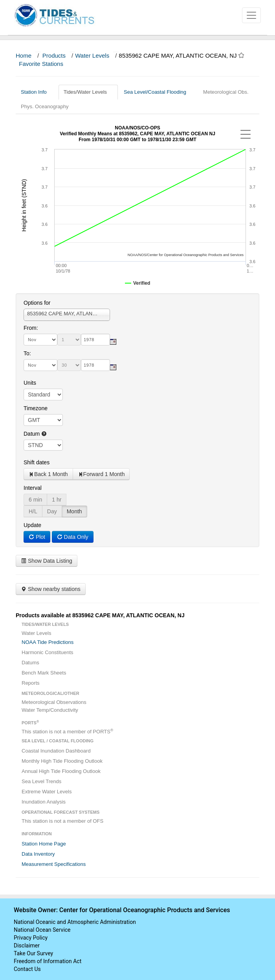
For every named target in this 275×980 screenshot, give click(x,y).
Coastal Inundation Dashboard (56, 751)
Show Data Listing (47, 561)
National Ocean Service (42, 930)
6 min (35, 500)
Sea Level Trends (41, 781)
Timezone (36, 408)
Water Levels (92, 55)
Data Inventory (38, 854)
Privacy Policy (31, 938)
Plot (37, 537)
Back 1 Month (48, 474)
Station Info (37, 92)
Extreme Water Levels (47, 792)
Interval (33, 488)
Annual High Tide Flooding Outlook (61, 771)
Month (74, 511)
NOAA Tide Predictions (48, 642)
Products (54, 55)
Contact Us (27, 969)
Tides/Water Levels (88, 92)
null (43, 445)
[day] (69, 340)
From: (31, 328)
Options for (37, 303)
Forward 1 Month (101, 474)
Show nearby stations (51, 589)
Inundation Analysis (44, 802)
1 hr (57, 500)
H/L (33, 511)
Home (24, 55)
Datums (30, 663)
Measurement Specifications (54, 864)
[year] (95, 340)
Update (32, 525)
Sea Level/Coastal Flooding (158, 92)
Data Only (73, 537)
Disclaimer (27, 945)
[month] (40, 340)
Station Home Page (44, 844)
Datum (35, 434)
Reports (31, 683)
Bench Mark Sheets (44, 673)
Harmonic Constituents (48, 652)
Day (52, 511)
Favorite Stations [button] (45, 64)
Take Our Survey (33, 953)
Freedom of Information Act (48, 961)
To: (27, 353)
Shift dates (37, 462)
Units (30, 383)
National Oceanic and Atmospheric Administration (75, 922)
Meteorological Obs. (226, 92)
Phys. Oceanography (45, 106)
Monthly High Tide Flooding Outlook (62, 761)
